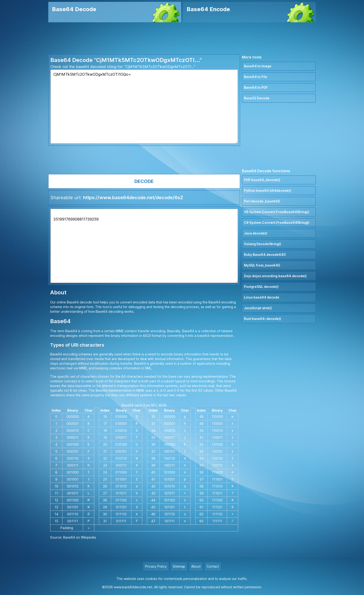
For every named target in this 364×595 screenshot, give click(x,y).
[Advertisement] (182, 38)
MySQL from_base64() (262, 265)
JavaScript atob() (258, 308)
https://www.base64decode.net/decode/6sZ (133, 198)
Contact (213, 566)
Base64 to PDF (256, 87)
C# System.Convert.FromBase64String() (277, 223)
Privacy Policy (156, 566)
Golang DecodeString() (263, 244)
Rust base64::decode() (263, 319)
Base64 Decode (74, 9)
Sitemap (179, 566)
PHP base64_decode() (262, 180)
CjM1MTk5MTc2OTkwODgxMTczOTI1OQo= (144, 107)
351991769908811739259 (144, 246)
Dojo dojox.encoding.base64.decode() (275, 276)
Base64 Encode (208, 9)
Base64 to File (256, 77)
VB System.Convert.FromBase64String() (276, 212)
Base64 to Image (258, 66)
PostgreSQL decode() (261, 287)
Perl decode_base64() (262, 201)
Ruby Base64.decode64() (265, 255)
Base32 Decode (257, 98)
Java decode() (256, 233)
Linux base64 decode (262, 297)
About (196, 566)
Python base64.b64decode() (268, 190)
